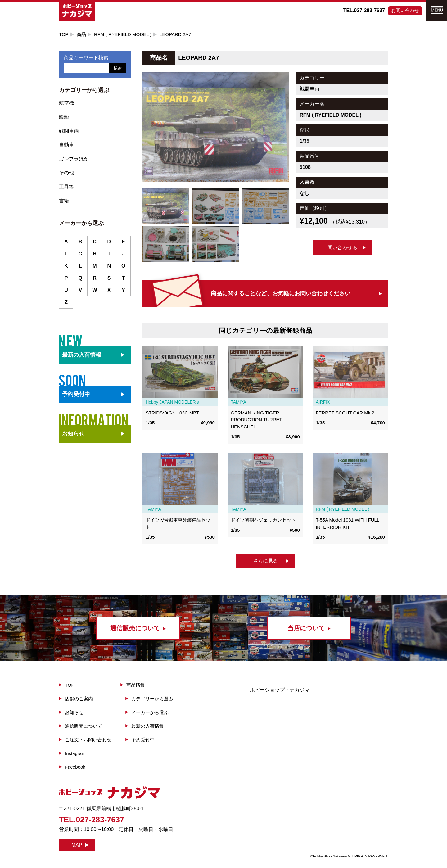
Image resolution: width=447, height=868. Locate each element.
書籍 (64, 201)
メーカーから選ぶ (150, 712)
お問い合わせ (405, 10)
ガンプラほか (74, 159)
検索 (118, 68)
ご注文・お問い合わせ (88, 740)
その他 (66, 173)
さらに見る (265, 561)
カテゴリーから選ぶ (152, 699)
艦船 (64, 117)
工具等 (66, 187)
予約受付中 (143, 740)
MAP (77, 845)
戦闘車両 (69, 131)
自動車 (66, 145)
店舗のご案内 (79, 699)
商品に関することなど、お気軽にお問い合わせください (281, 293)
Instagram (75, 753)
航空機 (66, 103)
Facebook (75, 767)
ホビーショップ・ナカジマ (280, 690)
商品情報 (136, 685)
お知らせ (73, 434)
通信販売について (84, 726)
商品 (81, 34)
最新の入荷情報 (148, 726)
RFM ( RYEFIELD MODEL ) (123, 34)
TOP (64, 34)
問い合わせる (342, 248)
